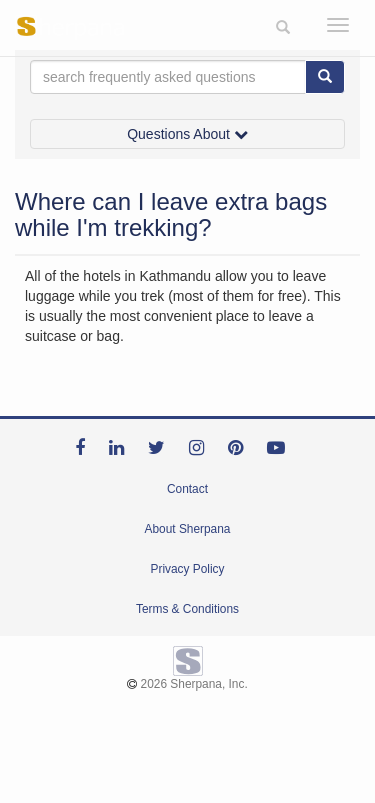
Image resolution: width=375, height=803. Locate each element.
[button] (283, 28)
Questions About (187, 134)
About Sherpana (188, 529)
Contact (187, 489)
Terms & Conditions (187, 609)
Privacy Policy (187, 569)
